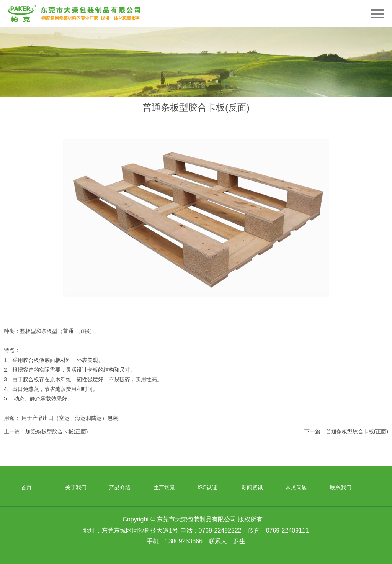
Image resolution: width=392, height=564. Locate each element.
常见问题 (296, 487)
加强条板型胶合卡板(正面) (56, 431)
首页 (26, 487)
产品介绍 (120, 487)
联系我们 (341, 487)
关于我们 (76, 487)
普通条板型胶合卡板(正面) (357, 431)
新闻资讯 (252, 487)
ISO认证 (207, 487)
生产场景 (164, 487)
